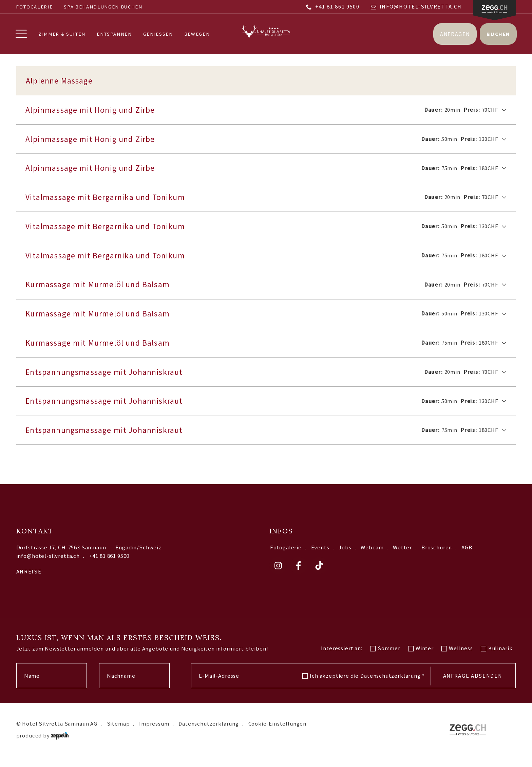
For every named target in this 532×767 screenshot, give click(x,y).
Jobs (345, 555)
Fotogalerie (34, 7)
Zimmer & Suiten (63, 34)
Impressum (154, 731)
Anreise (29, 579)
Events (320, 555)
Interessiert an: (341, 656)
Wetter (402, 555)
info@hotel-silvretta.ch (416, 7)
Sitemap (118, 731)
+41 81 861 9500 (333, 7)
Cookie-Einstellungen (278, 731)
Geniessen (158, 34)
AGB (467, 555)
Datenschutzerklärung (392, 683)
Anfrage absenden (473, 683)
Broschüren (437, 555)
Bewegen (197, 34)
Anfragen (454, 34)
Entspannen (115, 34)
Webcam (372, 555)
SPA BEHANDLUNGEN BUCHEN (103, 7)
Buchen (498, 34)
